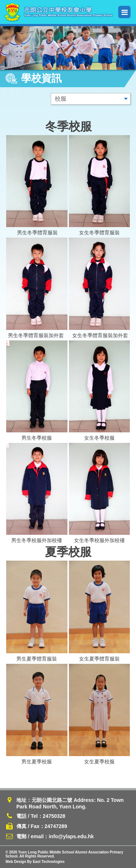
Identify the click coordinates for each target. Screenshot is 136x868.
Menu (125, 12)
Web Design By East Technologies (35, 862)
